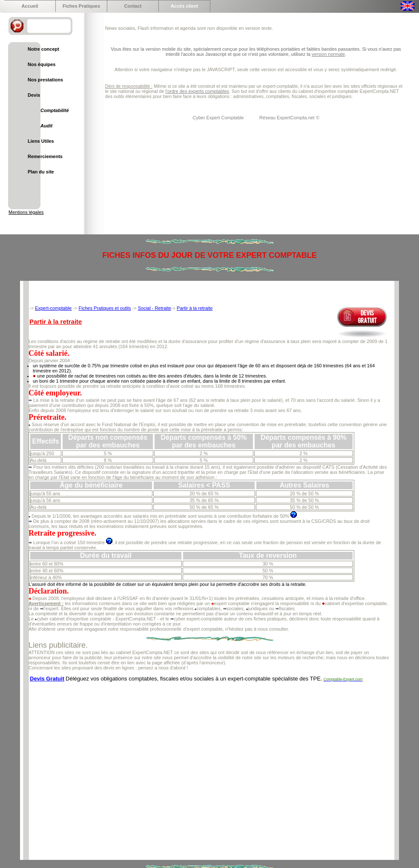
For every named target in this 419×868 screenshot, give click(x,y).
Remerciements (45, 156)
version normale (328, 54)
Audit (46, 126)
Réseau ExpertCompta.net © (289, 118)
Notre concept (43, 49)
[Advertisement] (80, 767)
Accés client (184, 6)
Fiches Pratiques (81, 6)
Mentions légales (26, 212)
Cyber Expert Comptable (219, 118)
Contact (133, 6)
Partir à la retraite (195, 308)
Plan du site (41, 172)
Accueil (30, 6)
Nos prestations (45, 80)
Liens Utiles (41, 141)
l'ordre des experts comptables (197, 91)
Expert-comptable (53, 308)
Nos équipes (42, 64)
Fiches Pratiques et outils (105, 308)
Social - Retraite (155, 308)
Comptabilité (55, 110)
